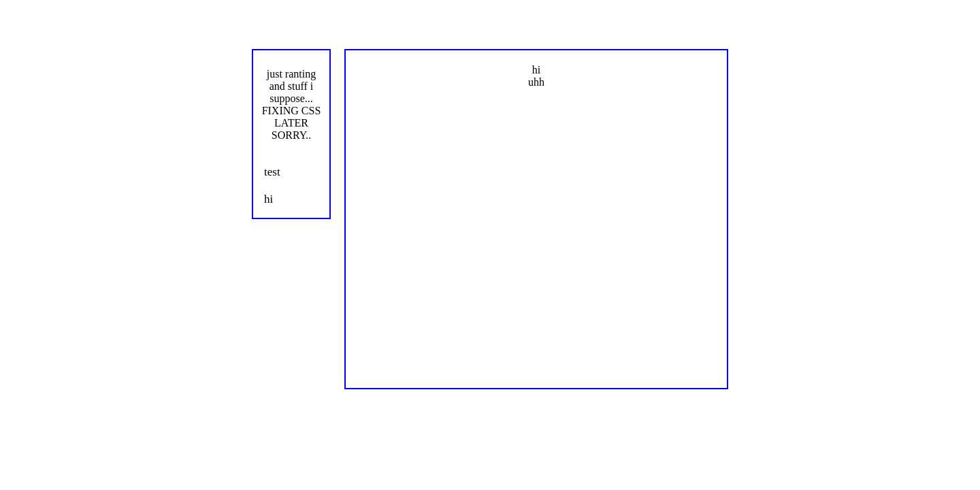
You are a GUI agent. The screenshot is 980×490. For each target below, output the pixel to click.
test (272, 172)
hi (268, 199)
